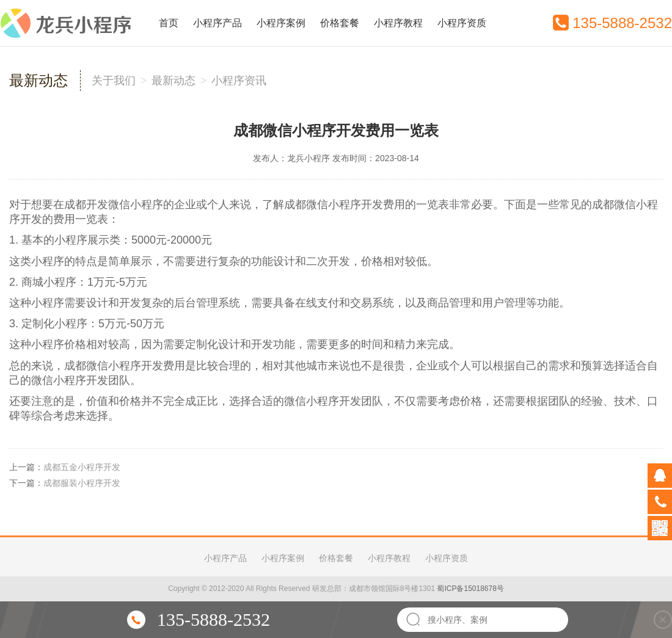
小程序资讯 (239, 81)
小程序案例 (281, 23)
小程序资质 (462, 23)
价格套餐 (340, 23)
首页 (169, 23)
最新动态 (173, 81)
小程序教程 (398, 23)
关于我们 (114, 81)
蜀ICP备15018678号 (470, 589)
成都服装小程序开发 (82, 483)
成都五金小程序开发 (82, 467)
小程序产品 (217, 23)
